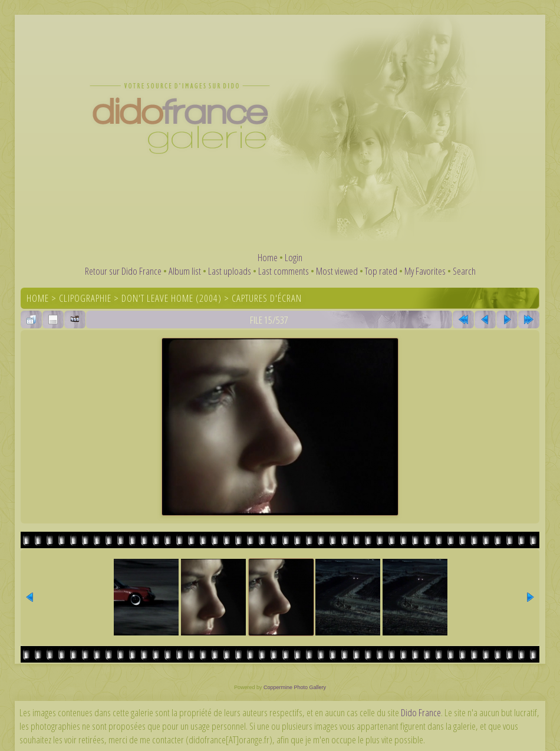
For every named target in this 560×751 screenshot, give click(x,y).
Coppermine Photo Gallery (295, 687)
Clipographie (85, 298)
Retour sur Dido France (123, 271)
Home (268, 257)
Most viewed (337, 271)
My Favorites (425, 271)
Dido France (421, 712)
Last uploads (230, 271)
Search (464, 271)
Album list (185, 271)
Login (294, 257)
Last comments (284, 271)
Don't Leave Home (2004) (172, 298)
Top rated (381, 271)
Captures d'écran (267, 298)
